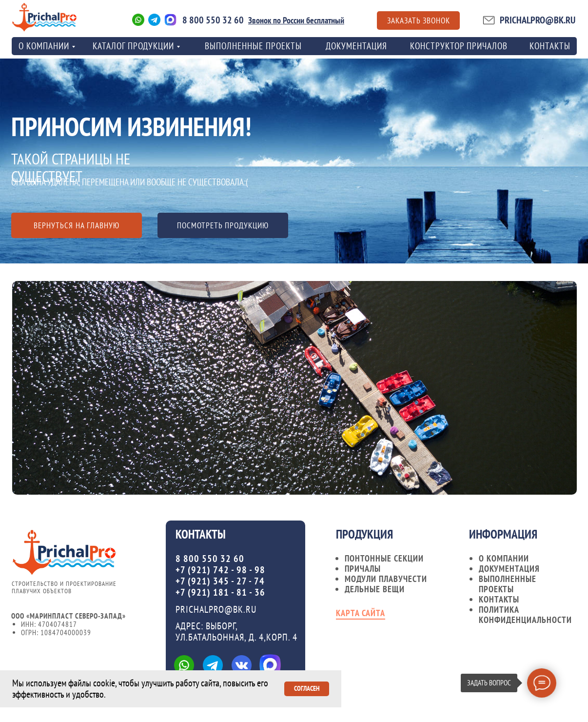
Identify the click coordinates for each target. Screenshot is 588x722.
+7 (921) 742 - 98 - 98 (220, 570)
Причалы (363, 569)
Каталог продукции (133, 46)
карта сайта (361, 613)
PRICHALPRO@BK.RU (538, 20)
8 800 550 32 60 (213, 20)
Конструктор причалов (459, 46)
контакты (550, 46)
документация (509, 569)
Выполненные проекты (253, 46)
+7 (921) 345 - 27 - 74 (220, 581)
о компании (44, 46)
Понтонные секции (384, 558)
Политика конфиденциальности (525, 615)
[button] (418, 20)
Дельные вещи (375, 589)
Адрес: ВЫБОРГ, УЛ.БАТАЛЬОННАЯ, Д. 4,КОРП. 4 (236, 632)
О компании (504, 558)
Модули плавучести (386, 579)
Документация (356, 46)
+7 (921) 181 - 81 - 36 (220, 592)
